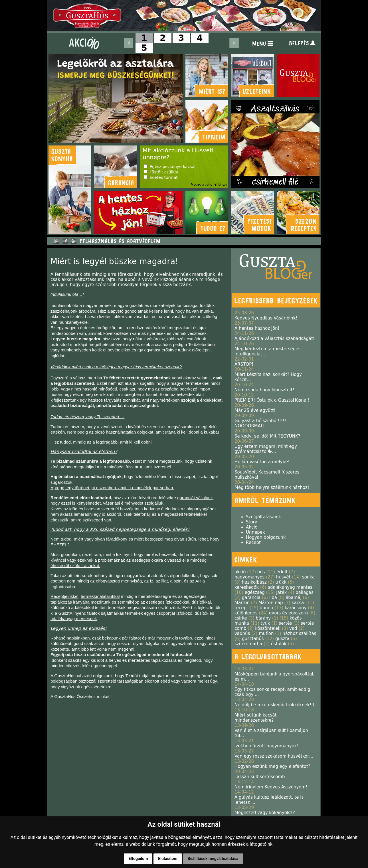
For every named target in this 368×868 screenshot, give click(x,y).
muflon (266, 634)
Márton (242, 603)
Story (252, 522)
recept (241, 608)
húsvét (283, 577)
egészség (255, 592)
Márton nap (271, 603)
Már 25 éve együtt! (255, 410)
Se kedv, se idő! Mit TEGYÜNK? (267, 436)
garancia (251, 598)
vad (293, 628)
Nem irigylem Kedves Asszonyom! (271, 787)
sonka (308, 577)
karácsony (296, 608)
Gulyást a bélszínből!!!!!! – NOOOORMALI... (263, 423)
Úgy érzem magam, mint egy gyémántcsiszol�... (266, 449)
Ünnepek (255, 532)
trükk (281, 582)
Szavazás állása (209, 185)
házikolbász (254, 582)
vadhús (242, 634)
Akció (252, 527)
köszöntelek (268, 628)
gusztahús (253, 639)
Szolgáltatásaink (263, 517)
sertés (285, 623)
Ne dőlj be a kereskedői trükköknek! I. (275, 705)
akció (240, 572)
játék (281, 592)
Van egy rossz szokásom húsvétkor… (274, 756)
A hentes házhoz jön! (257, 328)
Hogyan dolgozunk (266, 537)
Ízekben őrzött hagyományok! (267, 746)
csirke (241, 618)
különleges (246, 613)
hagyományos (249, 577)
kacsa (298, 603)
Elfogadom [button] (138, 859)
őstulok (279, 644)
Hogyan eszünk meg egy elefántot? (272, 766)
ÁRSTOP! (244, 364)
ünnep (266, 608)
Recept (253, 543)
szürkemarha (248, 644)
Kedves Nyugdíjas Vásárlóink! (266, 318)
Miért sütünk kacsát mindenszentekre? (256, 718)
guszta (282, 639)
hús (261, 572)
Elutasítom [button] (168, 859)
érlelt (282, 572)
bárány (263, 618)
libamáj (294, 598)
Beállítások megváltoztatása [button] (213, 859)
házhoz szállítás (299, 634)
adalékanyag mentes (290, 587)
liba (273, 598)
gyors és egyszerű (288, 613)
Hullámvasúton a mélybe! (262, 462)
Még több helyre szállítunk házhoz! (272, 487)
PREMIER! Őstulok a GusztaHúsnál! (272, 400)
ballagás (305, 592)
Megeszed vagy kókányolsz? (265, 813)
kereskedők (247, 587)
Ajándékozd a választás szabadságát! (275, 339)
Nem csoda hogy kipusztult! (264, 390)
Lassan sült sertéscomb (260, 777)
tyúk (265, 623)
